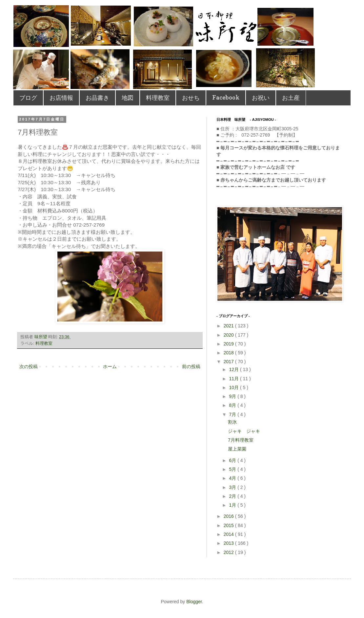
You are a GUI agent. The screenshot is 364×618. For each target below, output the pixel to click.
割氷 (233, 422)
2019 (229, 344)
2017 (229, 362)
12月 (234, 369)
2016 (229, 516)
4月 (233, 478)
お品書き (97, 98)
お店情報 (61, 98)
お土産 (291, 98)
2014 (229, 534)
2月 (233, 496)
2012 (229, 552)
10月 (234, 387)
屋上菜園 (237, 449)
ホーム (110, 366)
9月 (233, 396)
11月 (234, 379)
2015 (229, 525)
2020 (229, 335)
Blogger (194, 602)
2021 (229, 326)
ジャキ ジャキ (244, 431)
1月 (233, 505)
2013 (229, 543)
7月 (233, 414)
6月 (233, 460)
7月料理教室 (241, 440)
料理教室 (158, 98)
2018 (229, 353)
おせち (191, 98)
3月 (233, 487)
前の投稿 (191, 366)
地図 (128, 98)
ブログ (28, 98)
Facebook (226, 97)
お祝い (261, 98)
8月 (233, 405)
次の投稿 (29, 366)
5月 (233, 469)
